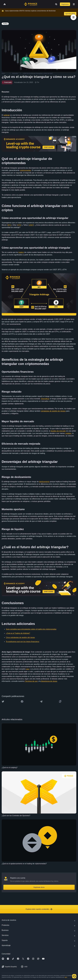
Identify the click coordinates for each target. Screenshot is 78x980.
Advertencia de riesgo (49, 681)
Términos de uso (31, 681)
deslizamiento (44, 482)
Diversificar (45, 399)
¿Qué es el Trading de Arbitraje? (18, 633)
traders (21, 252)
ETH (19, 225)
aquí (28, 669)
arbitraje (7, 115)
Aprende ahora (70, 14)
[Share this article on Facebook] (22, 701)
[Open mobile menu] (74, 4)
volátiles (68, 433)
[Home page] (31, 4)
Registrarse (65, 4)
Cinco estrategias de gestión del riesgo (20, 637)
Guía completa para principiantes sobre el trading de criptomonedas (31, 629)
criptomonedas (25, 170)
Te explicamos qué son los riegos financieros (23, 642)
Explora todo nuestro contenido (39, 909)
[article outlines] (73, 17)
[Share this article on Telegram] (41, 701)
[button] (74, 4)
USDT (31, 225)
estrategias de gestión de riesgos (53, 411)
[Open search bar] (56, 4)
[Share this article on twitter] (3, 701)
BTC (9, 225)
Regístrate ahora (39, 887)
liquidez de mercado (58, 431)
